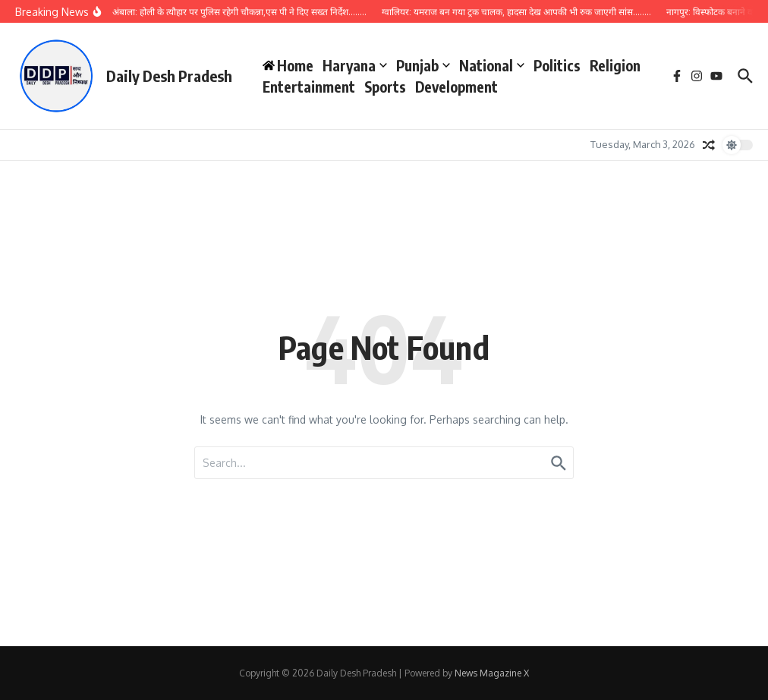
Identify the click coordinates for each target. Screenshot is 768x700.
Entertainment (309, 87)
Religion (615, 65)
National (492, 65)
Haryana (355, 65)
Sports (385, 87)
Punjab (423, 65)
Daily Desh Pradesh (169, 76)
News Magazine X (492, 673)
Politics (557, 65)
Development (456, 87)
